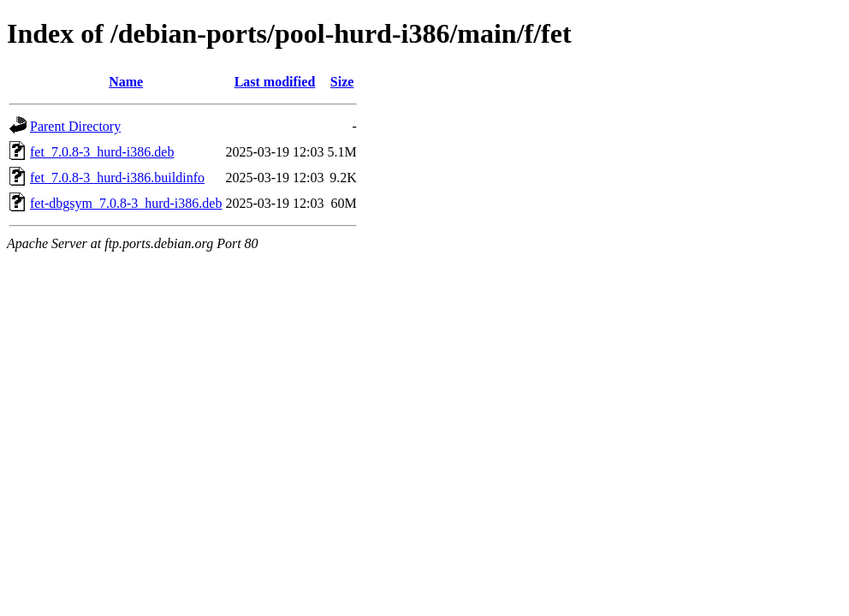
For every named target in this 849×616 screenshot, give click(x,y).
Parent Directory (75, 126)
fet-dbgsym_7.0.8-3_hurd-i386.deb (126, 203)
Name (126, 82)
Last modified (275, 82)
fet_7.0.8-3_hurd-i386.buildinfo (117, 178)
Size (342, 82)
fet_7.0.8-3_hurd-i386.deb (102, 152)
